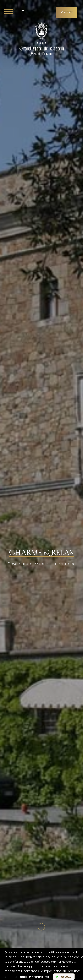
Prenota (67, 12)
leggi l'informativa (35, 977)
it (23, 12)
